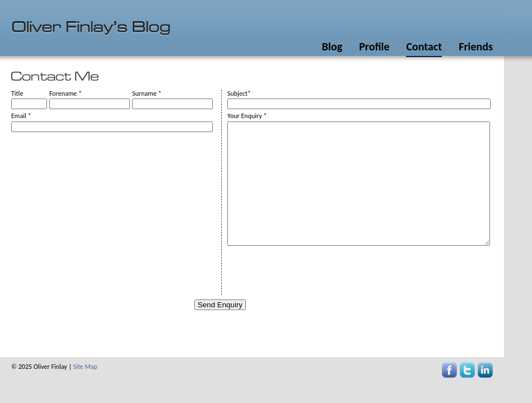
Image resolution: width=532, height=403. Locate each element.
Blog (332, 46)
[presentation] (312, 273)
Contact (424, 46)
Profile (374, 46)
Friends (476, 46)
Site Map (85, 367)
